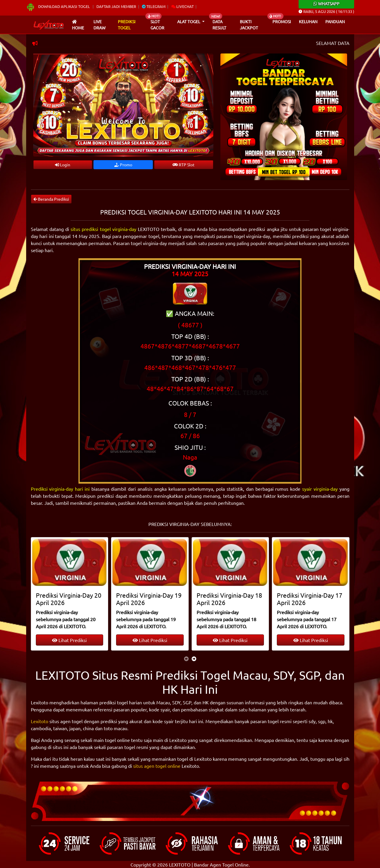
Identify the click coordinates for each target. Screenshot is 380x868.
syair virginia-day (320, 489)
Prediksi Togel (127, 25)
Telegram (154, 6)
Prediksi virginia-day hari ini (60, 489)
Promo (123, 165)
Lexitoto (40, 721)
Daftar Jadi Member (116, 6)
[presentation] (186, 658)
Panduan (335, 21)
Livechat (183, 6)
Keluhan (308, 21)
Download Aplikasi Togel (58, 6)
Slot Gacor (157, 25)
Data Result (219, 25)
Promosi (282, 21)
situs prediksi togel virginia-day (103, 229)
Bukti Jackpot (249, 25)
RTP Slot (184, 165)
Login (63, 165)
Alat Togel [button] (189, 21)
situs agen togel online (157, 766)
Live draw (99, 25)
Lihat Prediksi (69, 640)
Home (78, 25)
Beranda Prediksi (51, 199)
